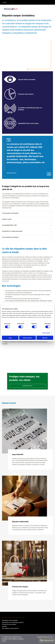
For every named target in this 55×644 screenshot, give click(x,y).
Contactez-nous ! (27, 386)
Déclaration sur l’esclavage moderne (13, 622)
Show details (46, 333)
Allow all (45, 338)
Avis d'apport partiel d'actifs (10, 628)
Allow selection (27, 338)
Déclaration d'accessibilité (10, 620)
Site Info (5, 626)
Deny (10, 338)
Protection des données (9, 624)
